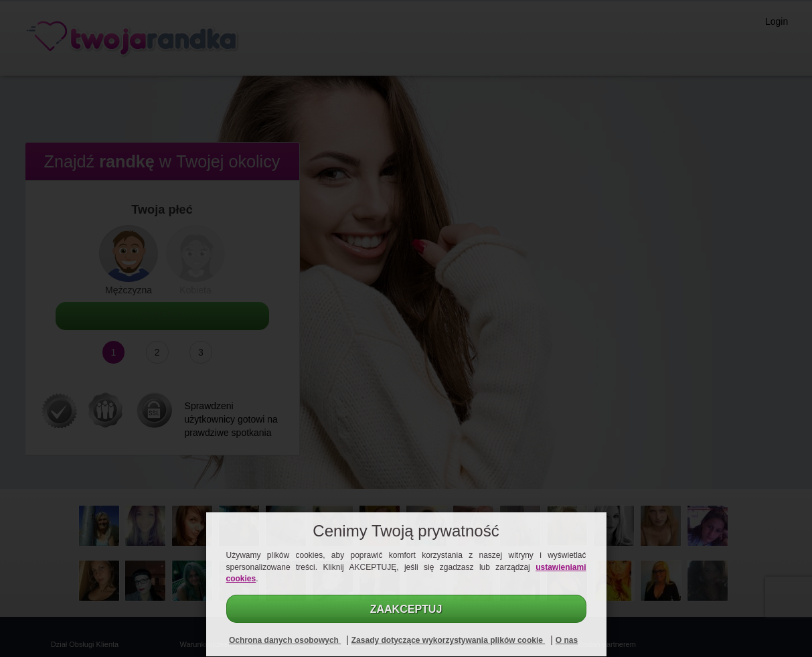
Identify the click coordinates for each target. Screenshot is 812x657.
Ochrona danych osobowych (285, 640)
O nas (567, 640)
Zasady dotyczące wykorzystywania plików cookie (448, 640)
